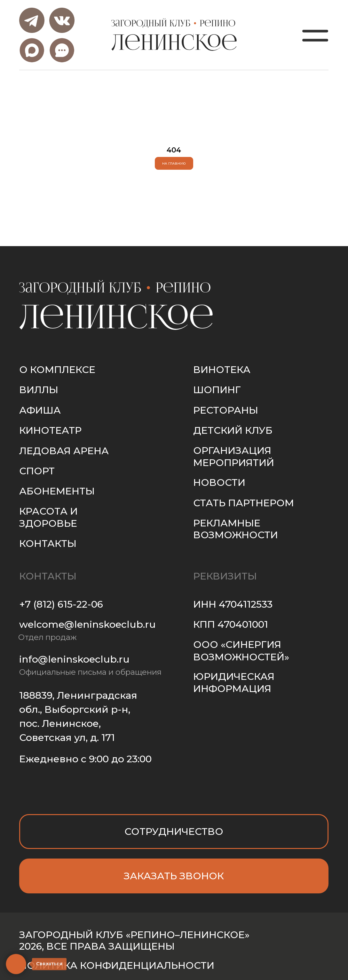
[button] (174, 876)
